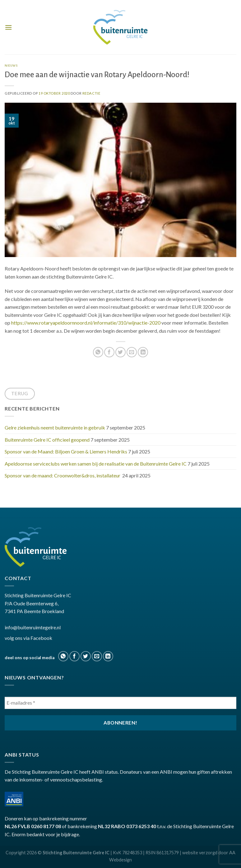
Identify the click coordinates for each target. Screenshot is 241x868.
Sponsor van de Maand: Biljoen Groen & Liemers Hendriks (66, 451)
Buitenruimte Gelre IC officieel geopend (47, 440)
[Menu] (8, 27)
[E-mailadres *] (120, 703)
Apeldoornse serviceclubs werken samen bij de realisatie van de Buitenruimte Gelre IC (96, 464)
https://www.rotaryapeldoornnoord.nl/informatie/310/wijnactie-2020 (86, 323)
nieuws (11, 66)
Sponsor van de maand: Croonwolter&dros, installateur (63, 475)
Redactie (91, 93)
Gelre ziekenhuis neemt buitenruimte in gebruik (55, 427)
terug (20, 393)
